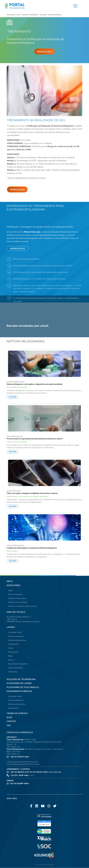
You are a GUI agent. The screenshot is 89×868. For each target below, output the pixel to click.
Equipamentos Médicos (19, 691)
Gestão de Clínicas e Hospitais (17, 442)
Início (10, 581)
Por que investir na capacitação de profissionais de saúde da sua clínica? (35, 439)
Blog (9, 717)
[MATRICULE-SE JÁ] (44, 51)
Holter (11, 648)
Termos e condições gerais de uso (22, 606)
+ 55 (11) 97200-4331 (19, 757)
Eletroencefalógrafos (17, 704)
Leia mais (12, 397)
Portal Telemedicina (48, 865)
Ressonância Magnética (18, 664)
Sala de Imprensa (15, 594)
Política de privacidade (18, 602)
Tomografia (13, 672)
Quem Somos (14, 585)
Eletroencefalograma (17, 640)
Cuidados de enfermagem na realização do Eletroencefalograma (32, 548)
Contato (11, 721)
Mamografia (13, 652)
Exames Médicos (12, 387)
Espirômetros (14, 708)
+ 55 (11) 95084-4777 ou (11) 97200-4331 (36, 772)
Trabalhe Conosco (17, 713)
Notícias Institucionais (17, 598)
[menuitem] (74, 6)
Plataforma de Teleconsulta (23, 687)
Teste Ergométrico (16, 668)
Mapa (11, 656)
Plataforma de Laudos (19, 683)
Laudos (11, 627)
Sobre (11, 590)
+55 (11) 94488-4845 (19, 783)
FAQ (9, 725)
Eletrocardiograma (16, 636)
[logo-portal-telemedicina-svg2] (32, 6)
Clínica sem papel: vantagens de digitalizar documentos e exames (32, 493)
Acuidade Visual (15, 632)
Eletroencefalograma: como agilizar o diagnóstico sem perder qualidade (35, 384)
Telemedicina (23, 387)
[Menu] (74, 6)
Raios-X (11, 660)
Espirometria (13, 644)
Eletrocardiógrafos (16, 700)
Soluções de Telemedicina (21, 679)
